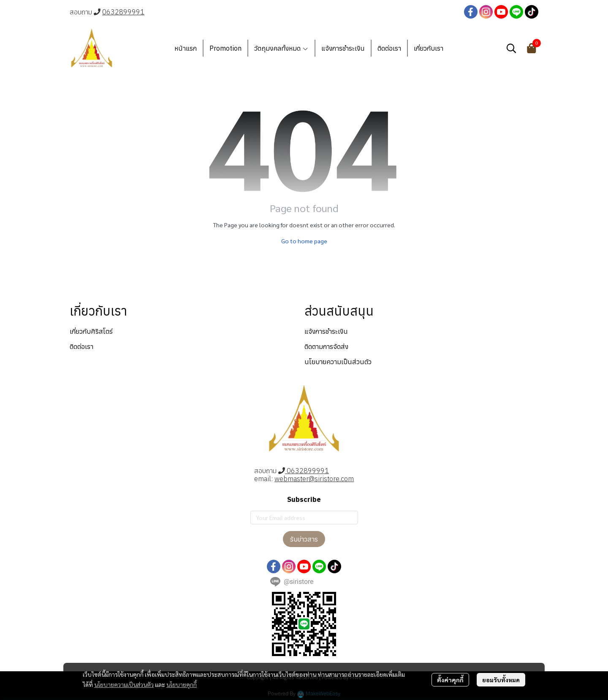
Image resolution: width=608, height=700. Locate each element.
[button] (511, 48)
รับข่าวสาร (304, 539)
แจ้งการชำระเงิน (326, 331)
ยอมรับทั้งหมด (501, 680)
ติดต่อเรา (81, 346)
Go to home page (304, 241)
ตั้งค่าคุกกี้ (450, 680)
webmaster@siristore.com (314, 479)
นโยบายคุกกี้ (182, 684)
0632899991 (123, 12)
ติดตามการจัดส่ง (326, 346)
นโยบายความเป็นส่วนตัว (124, 684)
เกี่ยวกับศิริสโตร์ (91, 331)
